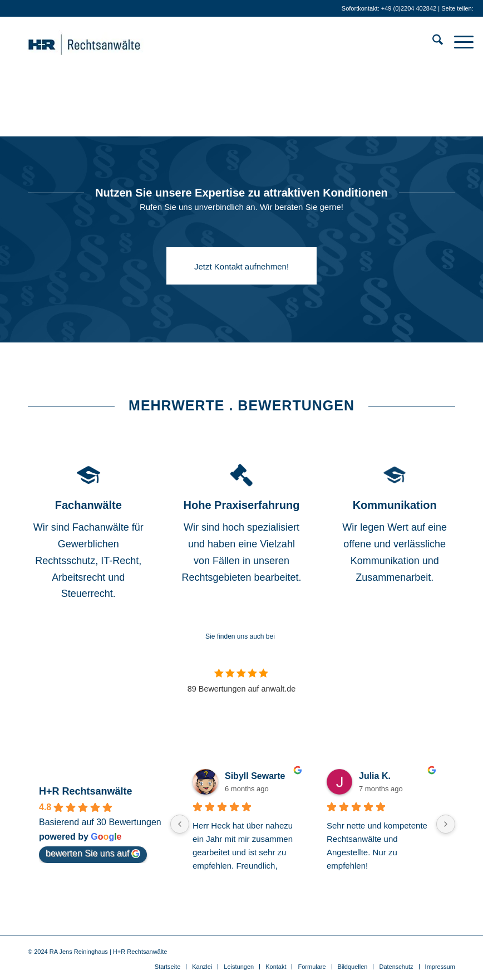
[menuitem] (432, 42)
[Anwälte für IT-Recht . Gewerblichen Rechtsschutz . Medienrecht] (101, 42)
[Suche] (432, 42)
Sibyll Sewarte (255, 776)
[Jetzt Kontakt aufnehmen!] (241, 266)
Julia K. (375, 776)
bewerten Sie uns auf (93, 854)
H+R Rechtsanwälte (86, 791)
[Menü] (458, 42)
